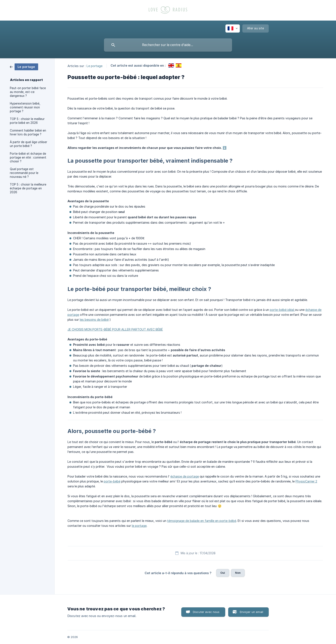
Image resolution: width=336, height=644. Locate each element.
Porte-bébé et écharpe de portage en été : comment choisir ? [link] (28, 157)
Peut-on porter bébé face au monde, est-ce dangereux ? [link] (28, 92)
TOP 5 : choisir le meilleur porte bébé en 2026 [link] (27, 121)
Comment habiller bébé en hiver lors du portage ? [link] (28, 132)
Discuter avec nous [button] (206, 612)
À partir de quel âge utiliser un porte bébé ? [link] (28, 144)
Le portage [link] (95, 66)
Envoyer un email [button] (251, 612)
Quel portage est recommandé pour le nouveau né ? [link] (24, 173)
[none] (233, 28)
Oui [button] (223, 573)
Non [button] (238, 573)
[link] (24, 67)
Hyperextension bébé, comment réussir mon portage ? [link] (25, 107)
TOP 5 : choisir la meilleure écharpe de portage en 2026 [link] (28, 188)
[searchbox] (168, 45)
